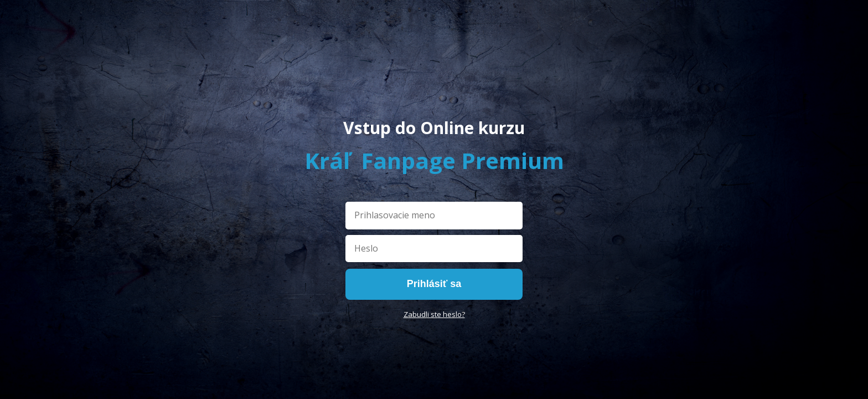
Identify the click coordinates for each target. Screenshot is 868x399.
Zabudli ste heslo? (434, 314)
